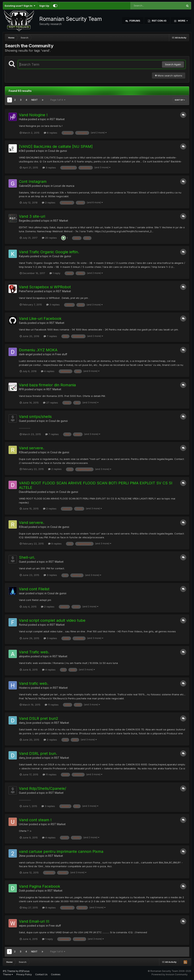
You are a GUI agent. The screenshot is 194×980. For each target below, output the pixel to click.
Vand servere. (32, 448)
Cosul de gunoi (57, 151)
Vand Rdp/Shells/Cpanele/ (43, 788)
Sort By (180, 100)
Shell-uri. (27, 557)
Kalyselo (24, 256)
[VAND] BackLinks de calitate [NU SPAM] (56, 146)
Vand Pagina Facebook (40, 886)
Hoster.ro (25, 688)
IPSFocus (24, 971)
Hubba (23, 119)
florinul (23, 625)
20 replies (49, 238)
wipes (23, 926)
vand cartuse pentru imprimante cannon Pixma (61, 851)
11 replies (52, 705)
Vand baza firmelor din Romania (47, 385)
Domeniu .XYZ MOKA (38, 350)
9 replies (55, 544)
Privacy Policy (24, 974)
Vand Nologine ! (33, 115)
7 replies (50, 336)
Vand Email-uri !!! (34, 921)
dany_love (25, 723)
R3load (23, 452)
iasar (22, 593)
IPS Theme (9, 971)
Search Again (173, 64)
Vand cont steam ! (35, 820)
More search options (169, 76)
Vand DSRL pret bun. (38, 753)
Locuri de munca (64, 186)
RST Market (57, 119)
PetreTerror (26, 291)
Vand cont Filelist (34, 589)
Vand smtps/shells (35, 417)
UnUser (24, 824)
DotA (22, 891)
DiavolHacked (28, 492)
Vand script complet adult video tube (52, 620)
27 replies (50, 403)
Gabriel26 (25, 186)
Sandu (23, 323)
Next (34, 100)
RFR (21, 389)
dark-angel (26, 354)
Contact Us (41, 974)
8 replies (50, 133)
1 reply (55, 273)
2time (22, 856)
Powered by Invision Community (170, 974)
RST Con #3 (159, 21)
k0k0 (22, 151)
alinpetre (24, 656)
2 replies (49, 203)
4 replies (48, 371)
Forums (135, 21)
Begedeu (25, 221)
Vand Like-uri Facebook (40, 319)
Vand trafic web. (34, 683)
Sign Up (44, 6)
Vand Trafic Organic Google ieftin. (49, 252)
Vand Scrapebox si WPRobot (45, 287)
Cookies (56, 974)
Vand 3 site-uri (32, 216)
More (182, 21)
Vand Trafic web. (34, 652)
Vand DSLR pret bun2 (39, 718)
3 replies (49, 167)
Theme (8, 974)
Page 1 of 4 (58, 100)
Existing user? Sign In (20, 6)
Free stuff (61, 354)
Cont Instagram (33, 182)
